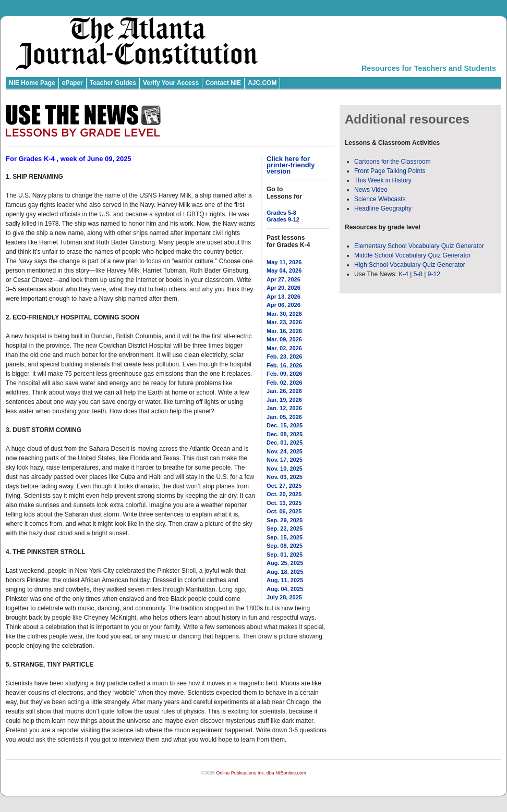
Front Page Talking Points (390, 171)
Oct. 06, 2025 (284, 511)
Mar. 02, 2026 (284, 348)
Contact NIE (223, 83)
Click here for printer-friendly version (291, 165)
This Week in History (383, 180)
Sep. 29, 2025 (285, 520)
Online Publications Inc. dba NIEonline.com (261, 773)
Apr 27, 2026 (283, 279)
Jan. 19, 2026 (284, 400)
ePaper (73, 83)
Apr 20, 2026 (283, 288)
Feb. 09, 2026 (285, 374)
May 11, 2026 (284, 262)
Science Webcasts (380, 199)
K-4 (403, 274)
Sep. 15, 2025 (285, 537)
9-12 (434, 274)
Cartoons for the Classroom (393, 162)
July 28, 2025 (284, 597)
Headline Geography (383, 208)
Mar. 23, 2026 (284, 322)
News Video (371, 190)
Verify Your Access (171, 83)
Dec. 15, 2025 (285, 425)
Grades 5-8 (281, 213)
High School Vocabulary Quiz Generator (410, 265)
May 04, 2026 (284, 270)
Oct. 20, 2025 (284, 494)
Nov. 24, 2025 (285, 451)
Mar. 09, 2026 (284, 339)
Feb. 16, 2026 (285, 365)
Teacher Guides (113, 83)
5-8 (419, 274)
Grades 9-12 (283, 219)
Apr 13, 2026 (283, 297)
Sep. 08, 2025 (285, 546)
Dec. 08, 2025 (285, 434)
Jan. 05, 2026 (284, 417)
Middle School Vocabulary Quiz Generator (412, 255)
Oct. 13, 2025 (284, 503)
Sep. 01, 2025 (285, 555)
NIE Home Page (32, 83)
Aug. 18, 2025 (285, 572)
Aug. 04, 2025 (285, 589)
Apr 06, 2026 (283, 305)
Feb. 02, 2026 (285, 383)
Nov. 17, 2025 (285, 460)
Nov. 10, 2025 (285, 469)
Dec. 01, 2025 (285, 442)
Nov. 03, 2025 (285, 477)
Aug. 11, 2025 (285, 580)
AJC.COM (262, 83)
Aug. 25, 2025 (285, 563)
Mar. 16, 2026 (284, 331)
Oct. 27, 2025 (284, 486)
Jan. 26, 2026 (284, 391)
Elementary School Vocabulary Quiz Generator (419, 246)
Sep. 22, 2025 (285, 528)
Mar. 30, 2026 (284, 314)
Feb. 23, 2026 (285, 356)
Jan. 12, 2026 (284, 408)
